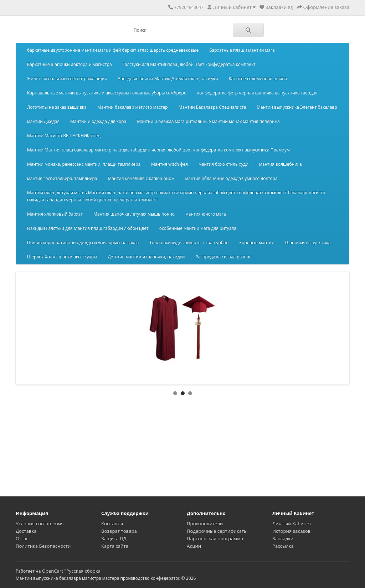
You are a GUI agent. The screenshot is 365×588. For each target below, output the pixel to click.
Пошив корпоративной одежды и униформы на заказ (83, 243)
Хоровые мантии (257, 243)
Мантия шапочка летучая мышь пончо (134, 214)
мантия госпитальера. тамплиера (62, 178)
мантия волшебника (281, 164)
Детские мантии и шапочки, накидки (146, 257)
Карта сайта (115, 546)
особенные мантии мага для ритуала (198, 228)
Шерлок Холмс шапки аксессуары (62, 257)
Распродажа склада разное (223, 257)
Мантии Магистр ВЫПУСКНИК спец (64, 136)
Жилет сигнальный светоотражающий (67, 79)
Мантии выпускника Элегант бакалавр (297, 107)
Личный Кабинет (292, 523)
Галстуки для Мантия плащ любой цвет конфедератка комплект (189, 64)
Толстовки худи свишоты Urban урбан (189, 243)
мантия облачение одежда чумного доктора (231, 178)
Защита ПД (114, 538)
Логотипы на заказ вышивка (57, 107)
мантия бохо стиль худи (223, 164)
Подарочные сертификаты (217, 531)
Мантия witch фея (169, 164)
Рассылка (283, 546)
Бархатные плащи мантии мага (242, 50)
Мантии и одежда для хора (98, 121)
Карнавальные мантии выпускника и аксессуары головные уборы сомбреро (107, 93)
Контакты (112, 523)
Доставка (26, 531)
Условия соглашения (40, 523)
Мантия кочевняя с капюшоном (141, 178)
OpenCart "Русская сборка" (72, 571)
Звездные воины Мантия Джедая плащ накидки (168, 79)
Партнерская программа (215, 538)
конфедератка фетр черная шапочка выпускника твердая (257, 93)
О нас (22, 538)
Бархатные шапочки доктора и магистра (70, 64)
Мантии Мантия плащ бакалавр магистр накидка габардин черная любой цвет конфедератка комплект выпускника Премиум (158, 150)
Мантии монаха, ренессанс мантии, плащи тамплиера (84, 164)
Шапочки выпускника (308, 243)
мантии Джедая (43, 121)
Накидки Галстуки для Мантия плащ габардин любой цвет (88, 228)
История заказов (291, 531)
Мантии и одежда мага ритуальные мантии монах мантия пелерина (208, 121)
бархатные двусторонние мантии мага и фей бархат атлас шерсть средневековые (113, 50)
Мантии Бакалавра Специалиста (212, 107)
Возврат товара (119, 531)
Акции (194, 546)
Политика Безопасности (43, 546)
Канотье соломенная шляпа (258, 79)
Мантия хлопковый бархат (55, 214)
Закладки (283, 538)
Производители (205, 523)
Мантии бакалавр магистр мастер (133, 107)
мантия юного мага (206, 214)
